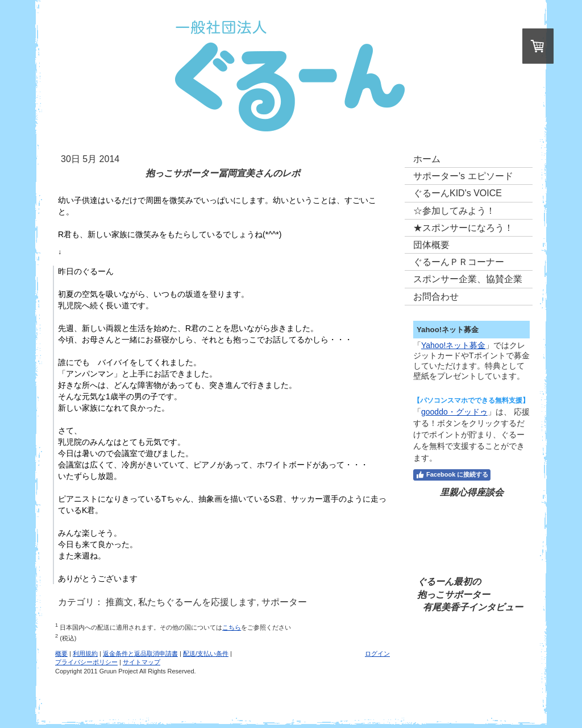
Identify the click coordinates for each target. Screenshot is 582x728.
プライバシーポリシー (86, 662)
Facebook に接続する (452, 475)
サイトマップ (142, 662)
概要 (61, 653)
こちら (232, 627)
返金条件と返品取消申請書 (140, 653)
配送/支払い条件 (206, 653)
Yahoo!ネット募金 (453, 345)
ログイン (377, 653)
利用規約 (85, 653)
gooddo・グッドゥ (454, 412)
